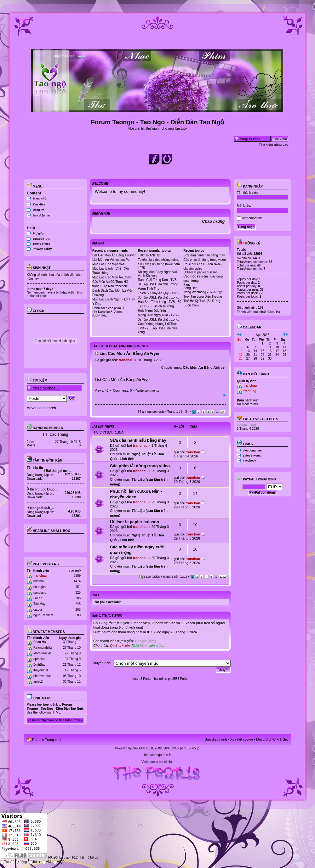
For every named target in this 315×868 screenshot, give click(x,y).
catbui (38, 610)
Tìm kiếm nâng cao (274, 144)
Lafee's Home (252, 456)
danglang (40, 593)
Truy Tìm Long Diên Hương (203, 297)
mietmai (39, 581)
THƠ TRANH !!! (149, 255)
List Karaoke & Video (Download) (107, 314)
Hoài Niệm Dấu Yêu (152, 311)
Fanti (187, 285)
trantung (250, 391)
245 (78, 604)
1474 (77, 581)
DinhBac (39, 665)
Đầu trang (224, 395)
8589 (77, 576)
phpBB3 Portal (178, 679)
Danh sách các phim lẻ (108, 308)
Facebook (249, 461)
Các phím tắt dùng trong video (204, 260)
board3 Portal (142, 679)
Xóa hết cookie (242, 739)
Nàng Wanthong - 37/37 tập (203, 292)
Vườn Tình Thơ (149, 289)
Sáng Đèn (190, 288)
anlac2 (38, 682)
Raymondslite (43, 648)
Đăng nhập (250, 186)
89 (79, 615)
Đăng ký (38, 210)
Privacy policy (42, 249)
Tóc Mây (39, 604)
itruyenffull (40, 670)
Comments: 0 (122, 391)
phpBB (137, 748)
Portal (37, 740)
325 (78, 593)
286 (78, 598)
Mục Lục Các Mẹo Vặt (108, 264)
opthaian (39, 659)
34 (223, 412)
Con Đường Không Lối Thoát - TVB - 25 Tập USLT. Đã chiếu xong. (159, 328)
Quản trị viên (120, 646)
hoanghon (40, 587)
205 (78, 610)
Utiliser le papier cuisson (200, 272)
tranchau (40, 576)
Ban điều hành (43, 216)
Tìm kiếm (39, 204)
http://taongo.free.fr (158, 755)
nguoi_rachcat (43, 615)
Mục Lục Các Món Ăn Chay (112, 277)
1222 (223, 577)
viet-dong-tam (252, 451)
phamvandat (42, 676)
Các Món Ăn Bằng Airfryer (204, 367)
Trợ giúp (38, 233)
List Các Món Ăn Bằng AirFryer (114, 255)
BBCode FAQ (42, 239)
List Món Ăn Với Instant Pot (111, 260)
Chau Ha (40, 642)
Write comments (148, 391)
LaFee (38, 598)
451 (78, 587)
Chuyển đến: (101, 663)
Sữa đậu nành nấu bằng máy (204, 255)
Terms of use (41, 244)
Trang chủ (40, 199)
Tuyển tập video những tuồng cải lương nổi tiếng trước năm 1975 (159, 264)
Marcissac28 (42, 653)
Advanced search (41, 408)
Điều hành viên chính (148, 646)
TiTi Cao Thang (55, 434)
